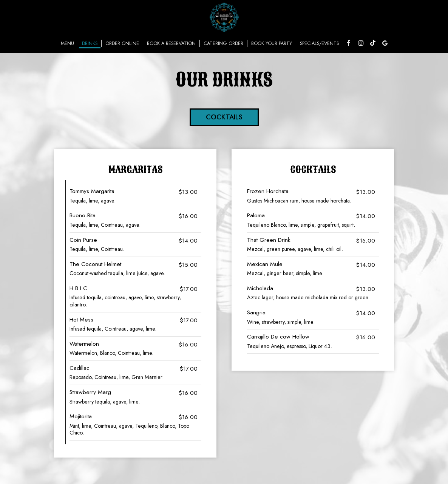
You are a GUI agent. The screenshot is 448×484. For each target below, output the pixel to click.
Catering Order (223, 43)
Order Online (122, 43)
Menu (67, 43)
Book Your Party (272, 43)
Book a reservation (171, 43)
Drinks (90, 43)
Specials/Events (319, 43)
